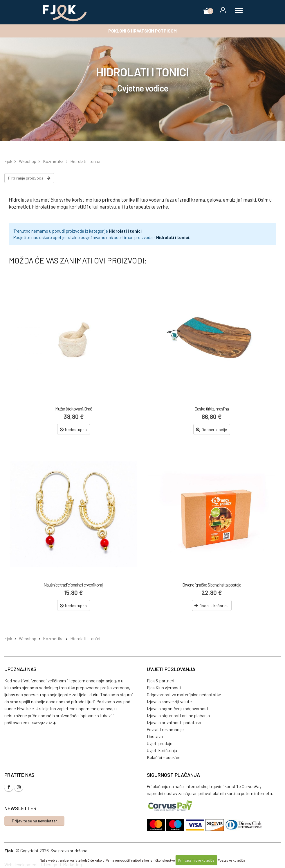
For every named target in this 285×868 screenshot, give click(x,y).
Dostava (155, 736)
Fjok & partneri (161, 681)
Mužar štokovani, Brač (74, 409)
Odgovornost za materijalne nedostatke (184, 695)
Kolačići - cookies (164, 757)
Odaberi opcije (211, 429)
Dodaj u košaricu (211, 606)
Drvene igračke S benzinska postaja (212, 585)
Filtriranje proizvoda (29, 178)
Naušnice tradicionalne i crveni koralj (73, 585)
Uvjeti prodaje (160, 743)
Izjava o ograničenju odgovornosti (178, 709)
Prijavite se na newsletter (34, 821)
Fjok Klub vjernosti (164, 688)
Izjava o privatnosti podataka (174, 722)
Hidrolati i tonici (125, 231)
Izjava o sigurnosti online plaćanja (178, 715)
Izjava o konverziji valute (169, 702)
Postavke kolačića (231, 860)
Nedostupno (73, 429)
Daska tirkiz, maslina (212, 409)
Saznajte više (44, 723)
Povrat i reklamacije (165, 729)
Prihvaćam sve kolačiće (196, 860)
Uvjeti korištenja (162, 750)
